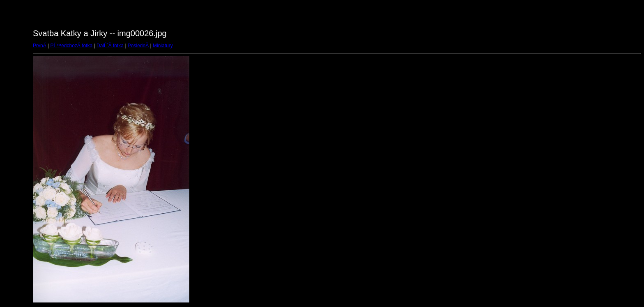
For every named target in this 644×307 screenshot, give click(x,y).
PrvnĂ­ (40, 46)
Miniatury (163, 46)
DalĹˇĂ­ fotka (110, 46)
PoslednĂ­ (138, 46)
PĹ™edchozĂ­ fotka (71, 46)
